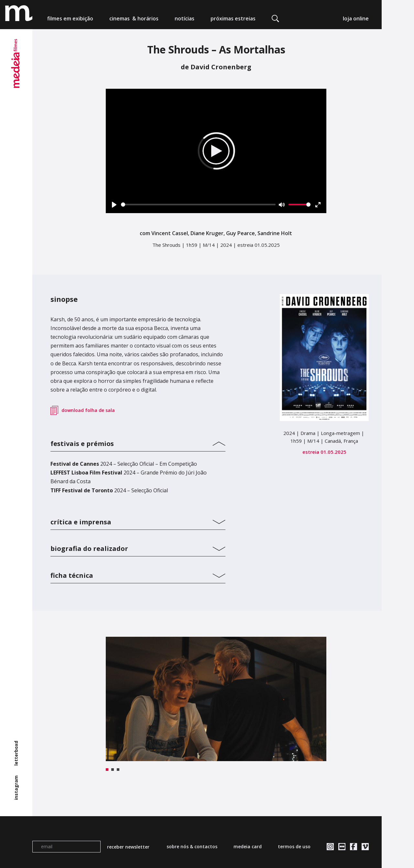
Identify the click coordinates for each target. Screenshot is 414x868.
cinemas (134, 18)
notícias (185, 18)
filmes (70, 18)
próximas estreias (233, 18)
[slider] (198, 205)
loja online (356, 18)
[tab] (138, 442)
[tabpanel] (216, 699)
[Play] (114, 205)
